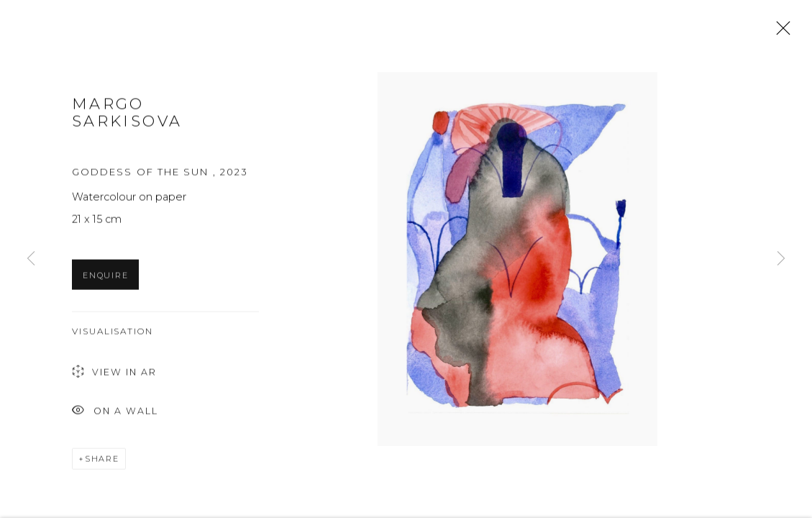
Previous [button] (31, 259)
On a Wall (115, 413)
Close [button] (780, 32)
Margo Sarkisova (127, 115)
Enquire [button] (105, 277)
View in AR (114, 375)
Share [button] (102, 460)
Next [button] (781, 259)
